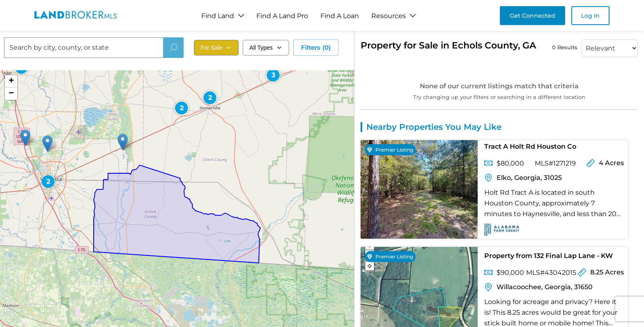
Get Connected (532, 16)
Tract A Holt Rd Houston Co (530, 146)
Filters (316, 48)
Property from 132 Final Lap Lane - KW (549, 256)
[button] (123, 142)
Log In (590, 16)
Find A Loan (340, 16)
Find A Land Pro (282, 16)
